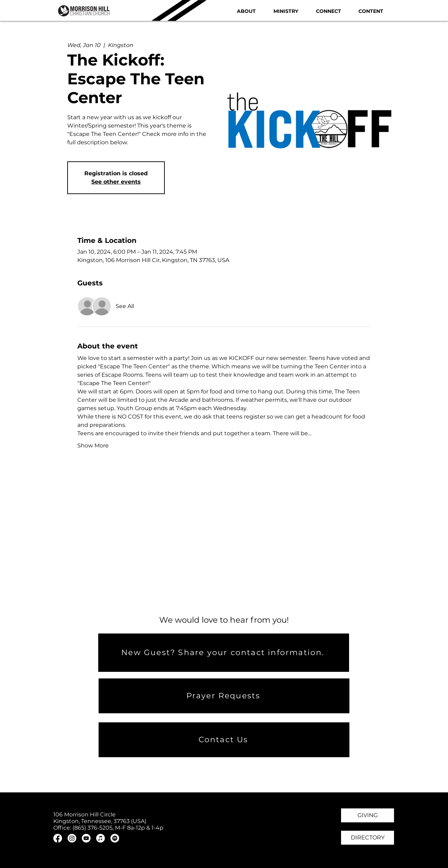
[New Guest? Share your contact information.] (224, 653)
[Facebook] (58, 838)
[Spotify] (115, 838)
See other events (116, 182)
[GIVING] (368, 815)
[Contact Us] (224, 740)
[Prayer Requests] (224, 696)
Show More (93, 445)
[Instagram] (72, 838)
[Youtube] (86, 838)
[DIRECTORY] (368, 838)
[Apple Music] (101, 838)
